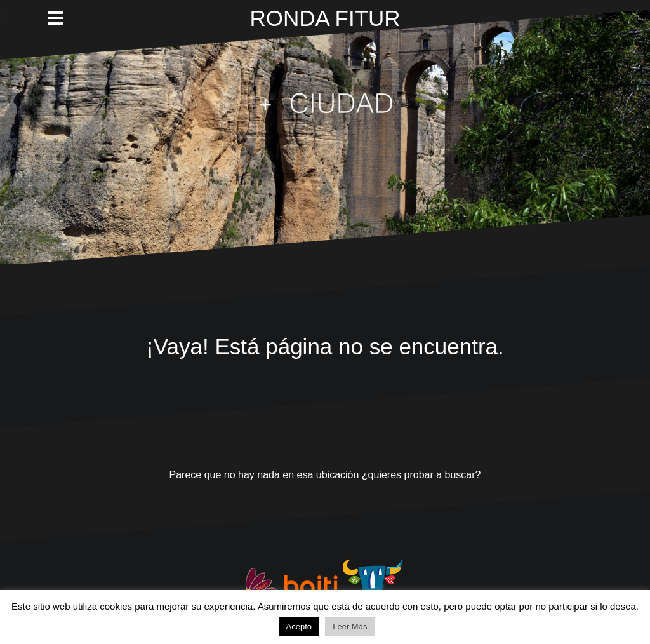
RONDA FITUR (325, 18)
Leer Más (350, 627)
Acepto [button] (299, 627)
